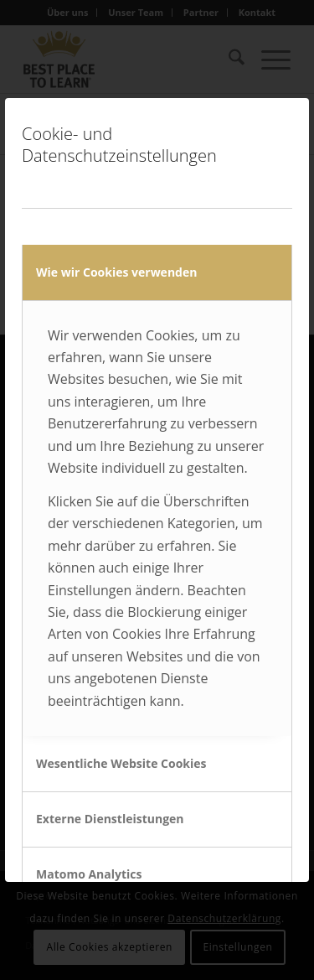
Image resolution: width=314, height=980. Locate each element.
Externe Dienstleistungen (110, 819)
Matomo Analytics (89, 874)
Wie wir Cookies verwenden (116, 272)
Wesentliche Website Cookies (121, 763)
